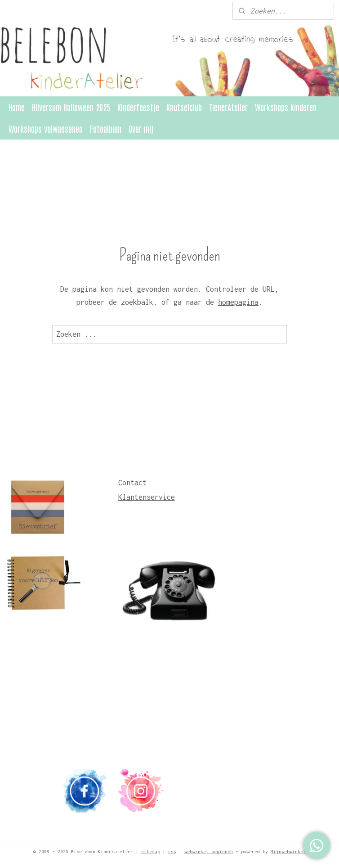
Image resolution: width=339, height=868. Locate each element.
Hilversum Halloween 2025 (71, 107)
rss (172, 852)
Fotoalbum (106, 129)
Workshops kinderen (286, 107)
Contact (132, 483)
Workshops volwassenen (46, 129)
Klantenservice (147, 497)
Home (17, 107)
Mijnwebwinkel (288, 852)
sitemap (151, 852)
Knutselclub (184, 107)
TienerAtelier (228, 107)
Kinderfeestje (138, 107)
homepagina (238, 302)
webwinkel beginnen (209, 852)
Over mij (141, 129)
